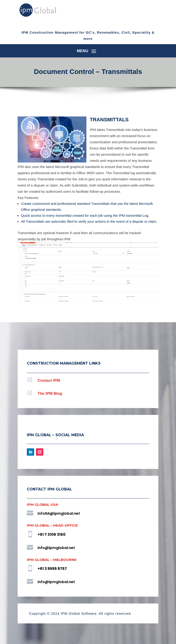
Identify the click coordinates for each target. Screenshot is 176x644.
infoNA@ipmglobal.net (59, 514)
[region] (88, 278)
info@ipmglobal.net (56, 548)
